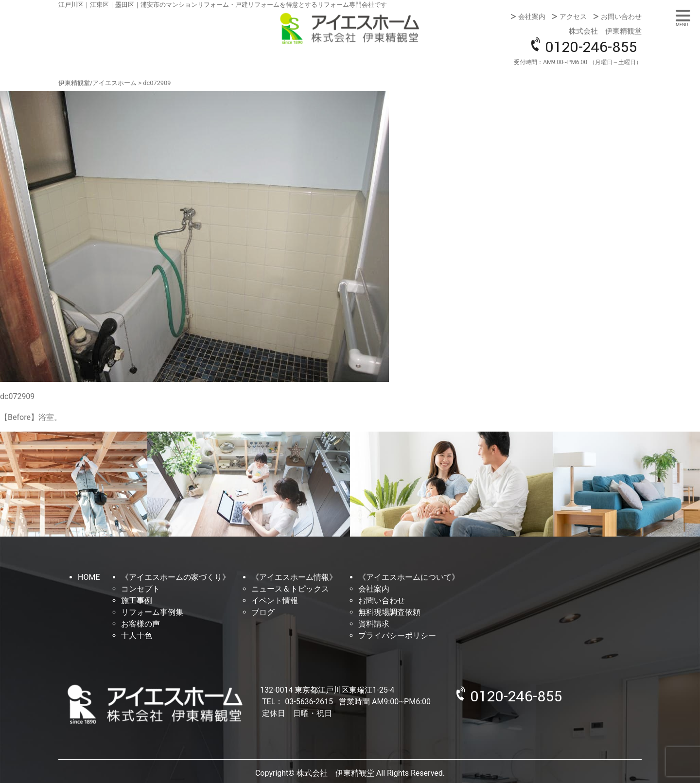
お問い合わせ (621, 17)
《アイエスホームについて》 (409, 577)
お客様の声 (140, 624)
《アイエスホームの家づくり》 (175, 577)
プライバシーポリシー (397, 635)
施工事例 (137, 600)
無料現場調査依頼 (389, 612)
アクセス (573, 17)
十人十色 (137, 635)
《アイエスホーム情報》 (294, 577)
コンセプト (140, 589)
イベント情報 (275, 600)
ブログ (263, 612)
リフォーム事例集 (152, 612)
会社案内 (532, 17)
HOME (89, 577)
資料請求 (374, 624)
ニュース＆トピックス (290, 589)
